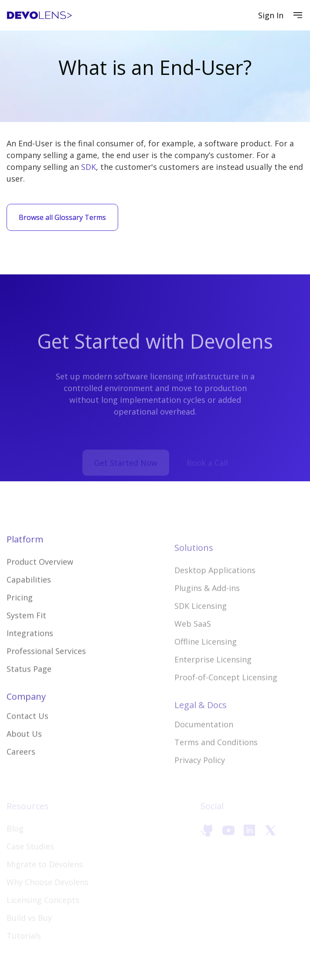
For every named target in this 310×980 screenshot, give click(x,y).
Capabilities (29, 602)
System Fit (26, 638)
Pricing (20, 620)
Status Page (29, 692)
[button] (298, 15)
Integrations (30, 656)
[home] (39, 15)
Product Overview (40, 585)
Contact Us (27, 739)
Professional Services (46, 674)
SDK (89, 167)
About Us (24, 757)
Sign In (271, 15)
